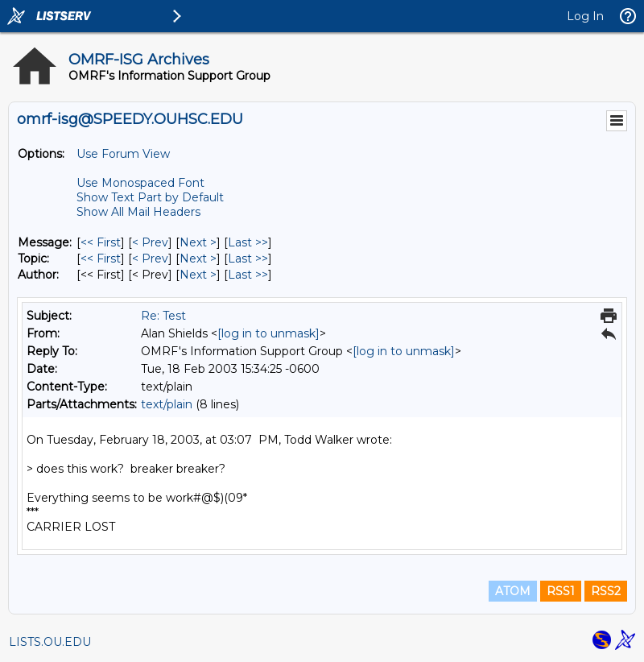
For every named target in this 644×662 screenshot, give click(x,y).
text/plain (167, 404)
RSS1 (561, 591)
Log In (585, 16)
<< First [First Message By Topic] (101, 259)
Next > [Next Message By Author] (198, 275)
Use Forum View (123, 154)
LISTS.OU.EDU (50, 642)
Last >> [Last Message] (248, 242)
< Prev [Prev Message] (150, 242)
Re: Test (163, 316)
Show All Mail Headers (138, 212)
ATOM (513, 591)
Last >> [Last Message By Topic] (248, 259)
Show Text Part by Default (150, 197)
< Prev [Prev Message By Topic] (150, 259)
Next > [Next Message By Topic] (198, 259)
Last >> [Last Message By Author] (248, 275)
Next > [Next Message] (198, 242)
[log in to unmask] (268, 333)
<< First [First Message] (101, 242)
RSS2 (606, 591)
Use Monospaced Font (140, 183)
